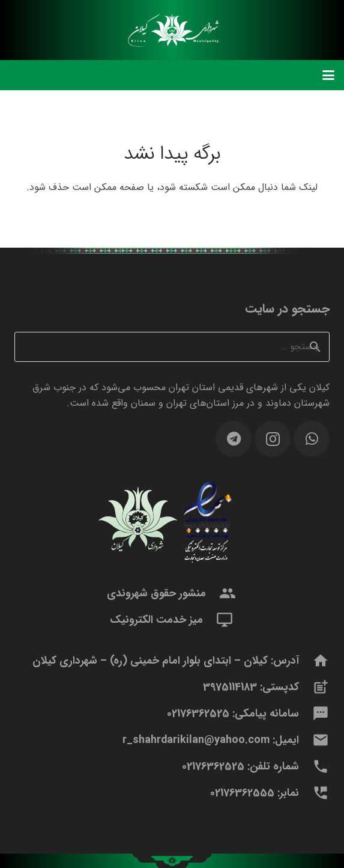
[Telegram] (234, 439)
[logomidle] (172, 30)
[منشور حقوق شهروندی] (221, 593)
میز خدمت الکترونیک (156, 620)
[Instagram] (273, 439)
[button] (328, 75)
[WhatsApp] (312, 439)
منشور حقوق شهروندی (156, 593)
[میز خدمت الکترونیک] (218, 620)
